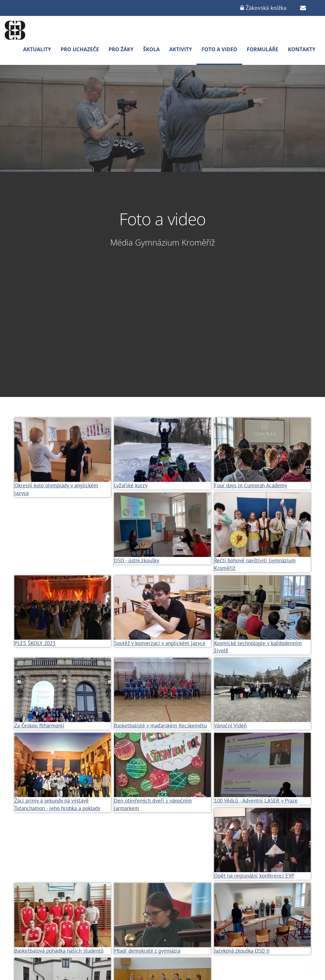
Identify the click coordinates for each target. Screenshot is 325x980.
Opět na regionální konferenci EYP (254, 876)
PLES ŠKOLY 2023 (35, 643)
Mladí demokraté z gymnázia (147, 951)
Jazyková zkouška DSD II (242, 951)
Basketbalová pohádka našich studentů (59, 951)
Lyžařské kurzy (131, 485)
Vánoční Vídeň (230, 726)
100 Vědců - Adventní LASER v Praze (256, 801)
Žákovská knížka (263, 8)
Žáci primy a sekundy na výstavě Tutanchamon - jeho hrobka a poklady (57, 804)
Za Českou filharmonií (39, 726)
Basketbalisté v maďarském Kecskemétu (160, 726)
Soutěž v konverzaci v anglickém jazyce (160, 643)
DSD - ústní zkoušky (137, 560)
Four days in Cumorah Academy (251, 485)
